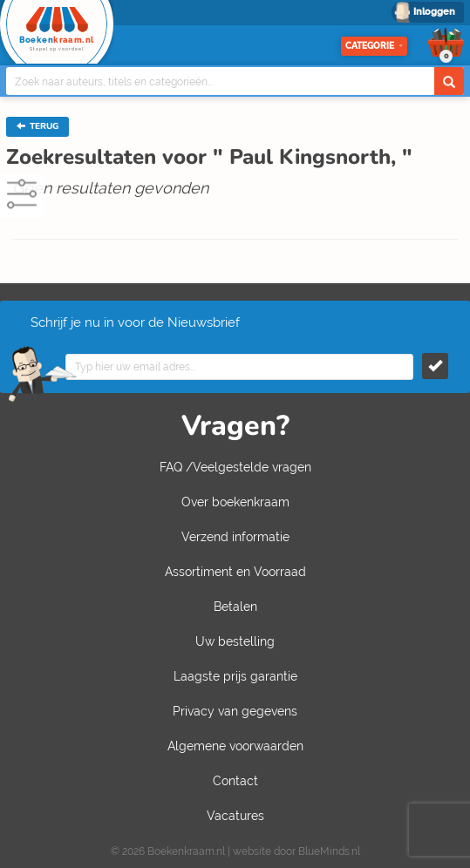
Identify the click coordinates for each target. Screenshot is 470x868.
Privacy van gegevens (235, 711)
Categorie (374, 46)
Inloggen (434, 12)
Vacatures (235, 816)
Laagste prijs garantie (235, 676)
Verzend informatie (235, 537)
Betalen (235, 607)
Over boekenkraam (235, 502)
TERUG (37, 126)
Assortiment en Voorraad (235, 572)
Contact (235, 781)
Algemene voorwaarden (235, 746)
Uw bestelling (235, 641)
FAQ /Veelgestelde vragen (235, 467)
